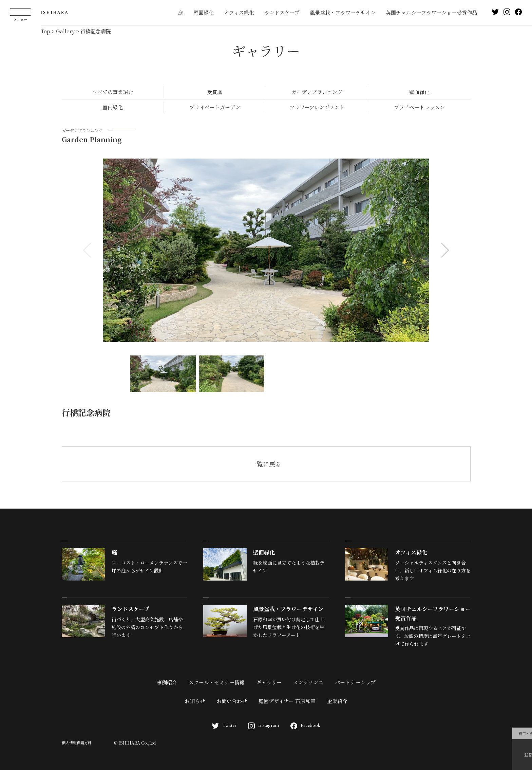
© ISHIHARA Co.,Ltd (135, 743)
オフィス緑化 (239, 12)
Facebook (305, 725)
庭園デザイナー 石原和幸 (287, 701)
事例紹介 (167, 682)
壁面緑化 (204, 12)
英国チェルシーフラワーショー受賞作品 (431, 12)
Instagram (263, 725)
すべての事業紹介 (113, 92)
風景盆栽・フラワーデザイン (343, 12)
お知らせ (195, 701)
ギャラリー (269, 682)
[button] (445, 250)
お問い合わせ (232, 701)
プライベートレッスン (419, 107)
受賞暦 (215, 92)
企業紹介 (337, 701)
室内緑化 (113, 107)
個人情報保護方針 (77, 742)
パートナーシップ (355, 682)
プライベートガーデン (215, 107)
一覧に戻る (266, 464)
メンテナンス (308, 682)
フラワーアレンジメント (317, 107)
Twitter (224, 725)
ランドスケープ (282, 12)
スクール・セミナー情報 (217, 682)
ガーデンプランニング (317, 92)
